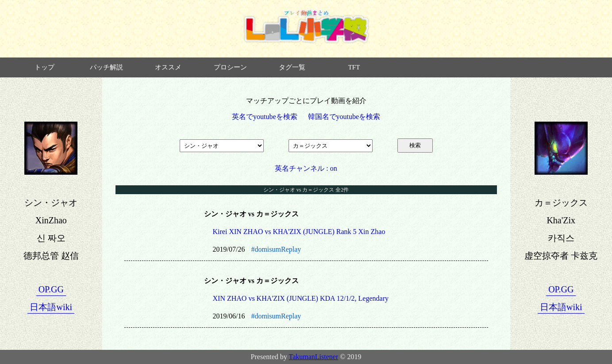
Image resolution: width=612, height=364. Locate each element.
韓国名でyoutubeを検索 (344, 117)
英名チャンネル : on (306, 168)
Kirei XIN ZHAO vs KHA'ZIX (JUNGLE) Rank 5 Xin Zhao (299, 232)
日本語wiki (51, 307)
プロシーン (230, 67)
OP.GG (51, 289)
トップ (44, 67)
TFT (354, 67)
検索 (415, 145)
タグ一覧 (292, 67)
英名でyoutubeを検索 (265, 117)
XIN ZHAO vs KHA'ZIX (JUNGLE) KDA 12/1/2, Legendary (301, 298)
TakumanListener (314, 357)
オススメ (168, 67)
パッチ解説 (106, 67)
